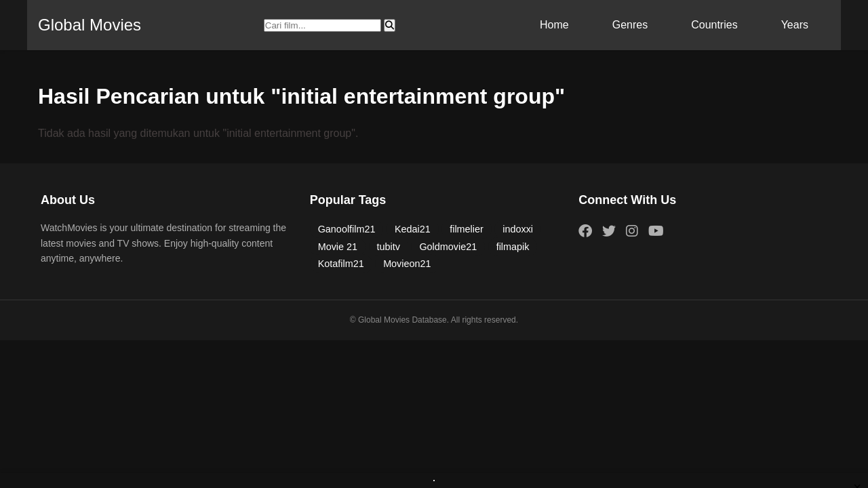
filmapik (513, 247)
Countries (714, 25)
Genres (630, 25)
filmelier (467, 229)
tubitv (389, 247)
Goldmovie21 (448, 247)
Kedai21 (413, 229)
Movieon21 (407, 264)
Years (795, 25)
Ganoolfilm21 (347, 229)
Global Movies (90, 25)
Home (554, 25)
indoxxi (518, 229)
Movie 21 (338, 247)
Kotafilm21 (341, 264)
